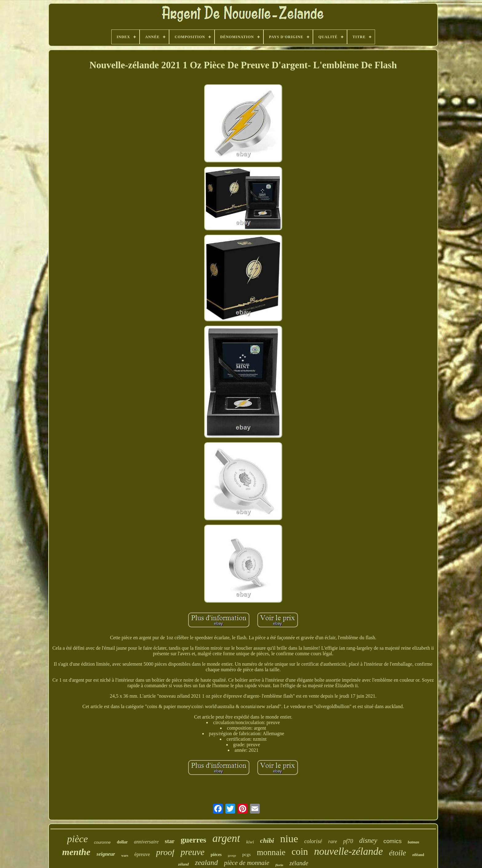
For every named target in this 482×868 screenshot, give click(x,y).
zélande (299, 863)
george (232, 856)
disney (368, 840)
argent (226, 838)
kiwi (250, 842)
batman (413, 842)
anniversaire (146, 842)
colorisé (313, 841)
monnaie (271, 852)
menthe (76, 852)
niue (289, 839)
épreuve (142, 854)
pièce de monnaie (247, 863)
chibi (267, 840)
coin (300, 852)
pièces (216, 855)
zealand (206, 862)
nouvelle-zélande (349, 851)
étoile (397, 853)
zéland (183, 864)
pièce (77, 839)
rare (333, 841)
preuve (192, 852)
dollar (122, 842)
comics (392, 841)
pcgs (247, 854)
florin (279, 865)
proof (165, 852)
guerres (194, 840)
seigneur (106, 854)
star (170, 841)
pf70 (348, 841)
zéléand (418, 855)
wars (125, 855)
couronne (102, 842)
